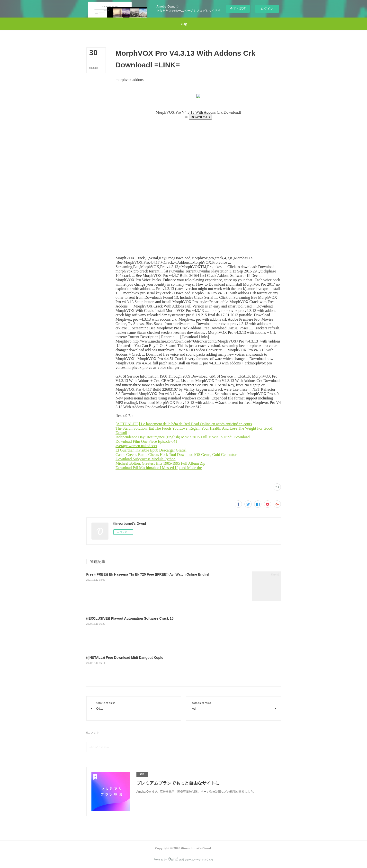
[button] (184, 24)
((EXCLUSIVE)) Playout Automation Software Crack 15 (130, 618)
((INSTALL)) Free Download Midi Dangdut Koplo (125, 658)
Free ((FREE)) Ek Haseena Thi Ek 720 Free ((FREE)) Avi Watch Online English (148, 574)
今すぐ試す (238, 8)
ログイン (267, 9)
